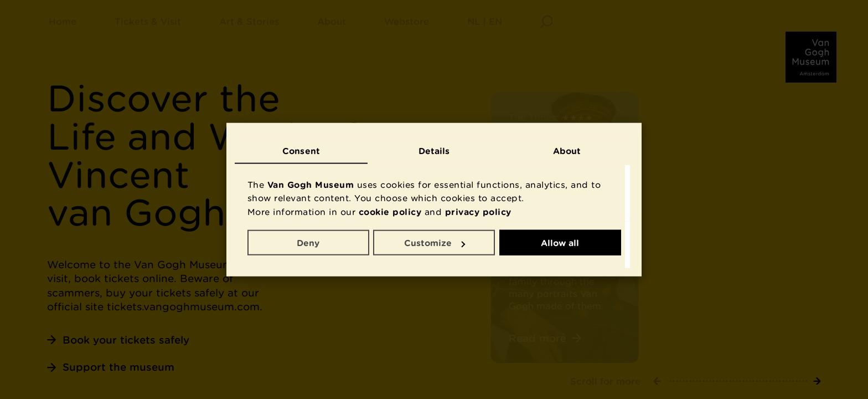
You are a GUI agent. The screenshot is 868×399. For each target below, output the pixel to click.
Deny (308, 243)
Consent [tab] (301, 150)
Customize (435, 243)
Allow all (560, 243)
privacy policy (478, 211)
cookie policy (390, 211)
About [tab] (567, 150)
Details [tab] (434, 150)
